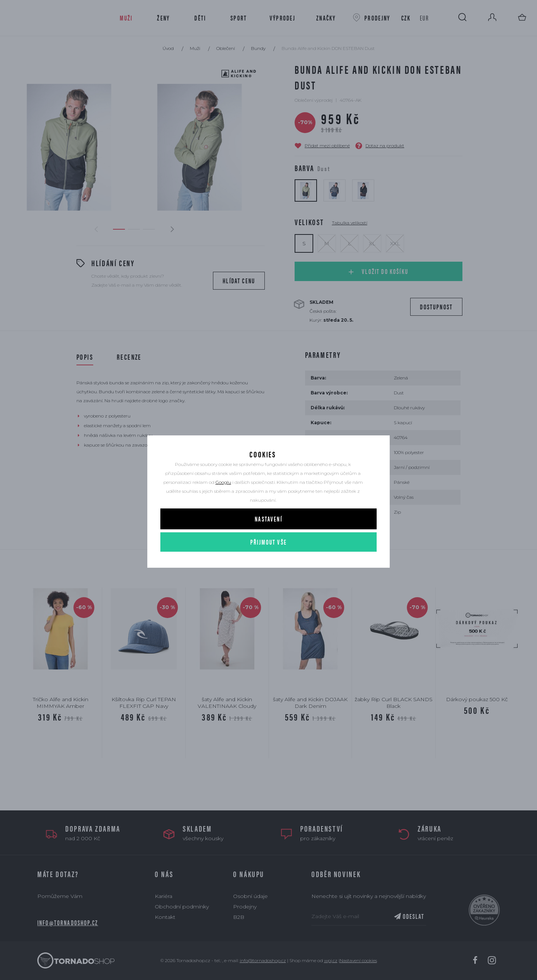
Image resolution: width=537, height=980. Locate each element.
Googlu (223, 499)
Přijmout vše (268, 558)
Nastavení (268, 535)
